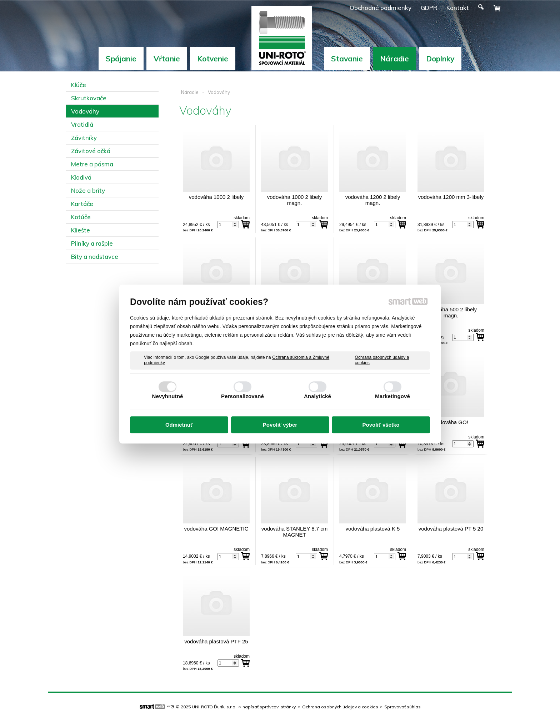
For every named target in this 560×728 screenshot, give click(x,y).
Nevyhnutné (168, 396)
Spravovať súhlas (402, 707)
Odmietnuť (179, 425)
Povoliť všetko (381, 425)
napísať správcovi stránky (269, 707)
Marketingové (392, 396)
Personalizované (242, 396)
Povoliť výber (280, 425)
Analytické (317, 396)
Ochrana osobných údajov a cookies (382, 360)
